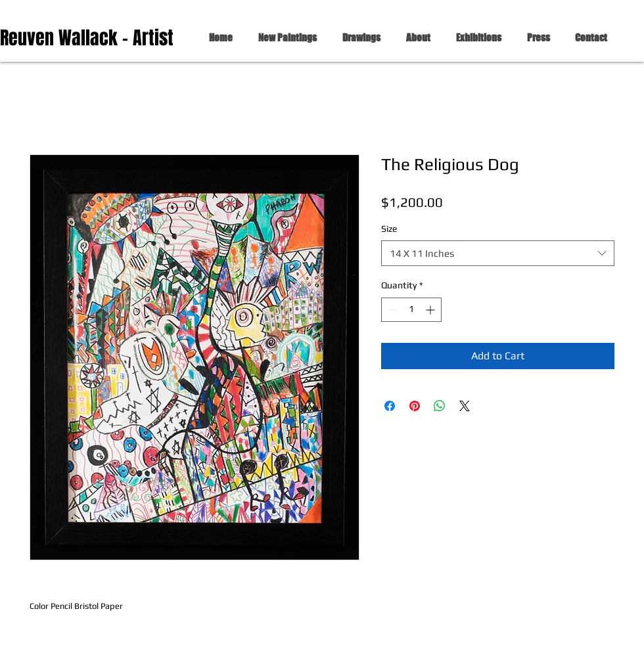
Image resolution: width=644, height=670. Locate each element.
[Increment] (431, 310)
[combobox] (498, 253)
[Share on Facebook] (390, 406)
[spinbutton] (411, 310)
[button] (358, 38)
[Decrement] (391, 310)
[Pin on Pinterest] (415, 406)
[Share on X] (465, 406)
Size (389, 229)
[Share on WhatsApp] (440, 406)
